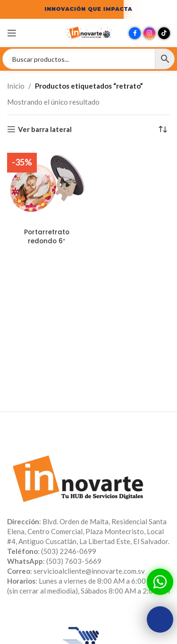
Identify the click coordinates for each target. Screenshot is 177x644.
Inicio (16, 86)
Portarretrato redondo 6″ (47, 237)
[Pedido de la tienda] (163, 129)
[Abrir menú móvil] (12, 33)
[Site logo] (89, 32)
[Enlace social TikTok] (164, 33)
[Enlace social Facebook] (135, 33)
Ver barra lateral (45, 129)
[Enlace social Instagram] (149, 33)
